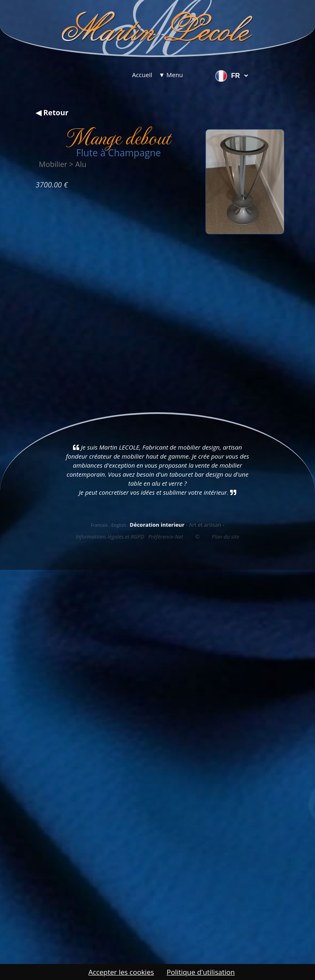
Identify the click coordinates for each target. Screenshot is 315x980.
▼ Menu (171, 75)
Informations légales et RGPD (110, 537)
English (119, 525)
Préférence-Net (165, 537)
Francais (99, 525)
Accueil (142, 75)
